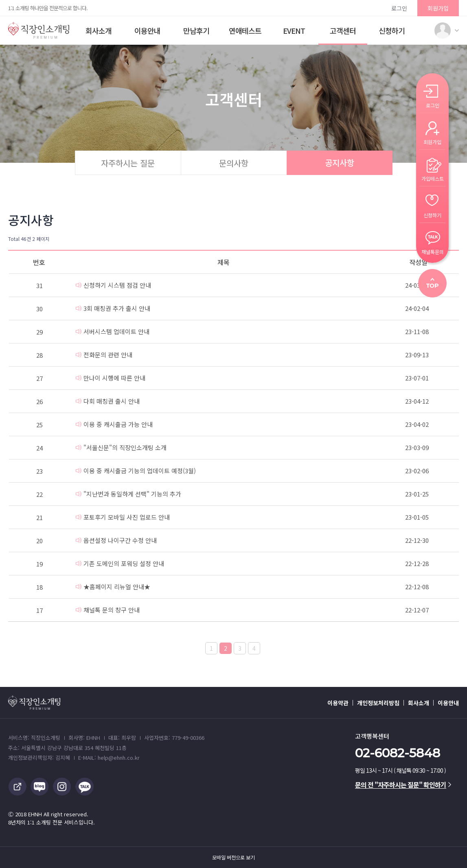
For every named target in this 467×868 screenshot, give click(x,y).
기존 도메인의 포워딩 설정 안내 (120, 563)
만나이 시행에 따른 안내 (111, 378)
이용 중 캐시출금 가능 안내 (114, 424)
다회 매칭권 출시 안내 (108, 401)
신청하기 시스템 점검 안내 (113, 285)
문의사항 (234, 163)
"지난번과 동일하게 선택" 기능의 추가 (128, 494)
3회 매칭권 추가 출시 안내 (113, 308)
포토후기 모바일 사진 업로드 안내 (123, 517)
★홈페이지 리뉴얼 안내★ (113, 587)
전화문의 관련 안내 (104, 355)
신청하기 (392, 31)
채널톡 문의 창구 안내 (108, 610)
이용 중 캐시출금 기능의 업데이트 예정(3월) (136, 471)
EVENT (294, 31)
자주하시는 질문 (128, 163)
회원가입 (438, 8)
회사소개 (99, 31)
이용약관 (338, 703)
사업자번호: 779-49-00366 (174, 738)
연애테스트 (245, 31)
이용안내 (147, 31)
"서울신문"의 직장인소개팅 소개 (121, 447)
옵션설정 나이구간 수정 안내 (116, 540)
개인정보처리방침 (378, 703)
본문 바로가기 (0, 0)
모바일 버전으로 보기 (233, 857)
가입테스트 (433, 178)
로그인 (399, 8)
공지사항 (340, 163)
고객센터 (343, 31)
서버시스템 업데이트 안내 (113, 331)
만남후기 (196, 31)
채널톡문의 (433, 251)
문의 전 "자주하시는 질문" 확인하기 (403, 785)
